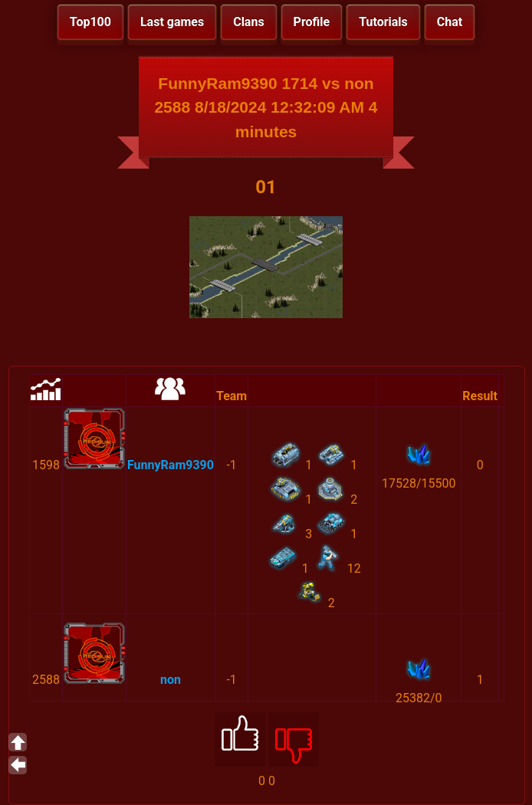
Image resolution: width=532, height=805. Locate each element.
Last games (172, 22)
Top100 (90, 22)
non (171, 680)
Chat (450, 22)
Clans (248, 22)
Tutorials (383, 22)
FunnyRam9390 (171, 465)
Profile (312, 22)
